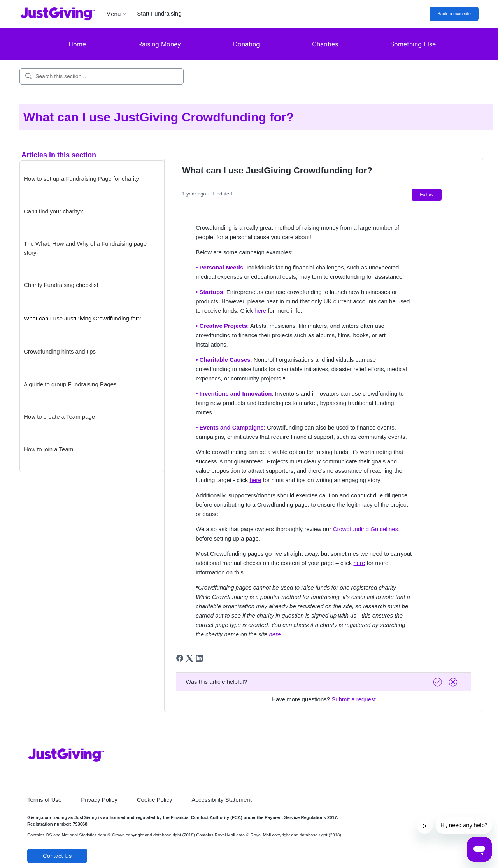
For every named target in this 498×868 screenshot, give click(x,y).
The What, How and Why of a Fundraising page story (85, 248)
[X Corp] (189, 658)
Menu (117, 14)
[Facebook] (180, 658)
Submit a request (353, 699)
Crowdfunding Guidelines (366, 529)
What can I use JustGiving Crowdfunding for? (82, 318)
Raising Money (160, 44)
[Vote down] (454, 682)
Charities (325, 44)
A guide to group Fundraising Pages (70, 384)
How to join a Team (48, 449)
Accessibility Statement (222, 800)
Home (77, 44)
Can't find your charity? (53, 211)
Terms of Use (44, 800)
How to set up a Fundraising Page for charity (81, 179)
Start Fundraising (159, 13)
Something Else (413, 44)
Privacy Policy (99, 800)
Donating (246, 44)
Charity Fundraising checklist (61, 285)
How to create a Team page (59, 416)
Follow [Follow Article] (427, 195)
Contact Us (57, 856)
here (260, 311)
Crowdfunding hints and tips (60, 351)
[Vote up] (438, 682)
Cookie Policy (155, 800)
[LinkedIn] (199, 658)
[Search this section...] (102, 76)
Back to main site (454, 14)
